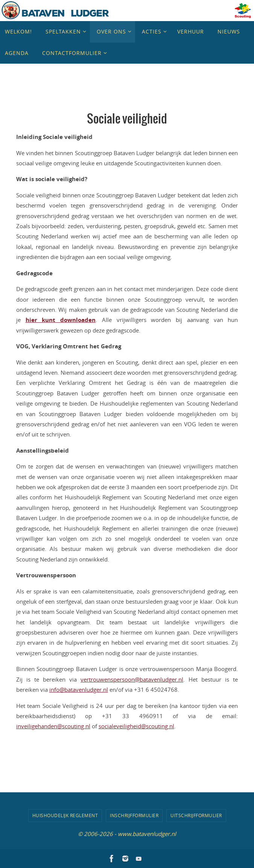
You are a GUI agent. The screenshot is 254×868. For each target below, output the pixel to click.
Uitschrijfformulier (196, 815)
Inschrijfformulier (134, 815)
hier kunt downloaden (61, 320)
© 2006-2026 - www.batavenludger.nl (127, 834)
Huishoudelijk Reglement (65, 815)
